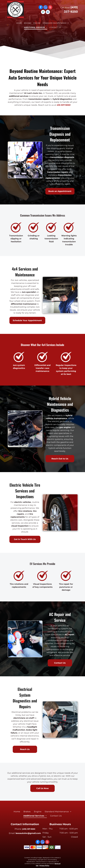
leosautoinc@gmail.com (28, 833)
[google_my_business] (45, 8)
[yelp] (50, 8)
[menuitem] (19, 23)
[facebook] (41, 8)
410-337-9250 (64, 105)
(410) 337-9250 (29, 829)
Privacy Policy (44, 866)
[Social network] (43, 12)
